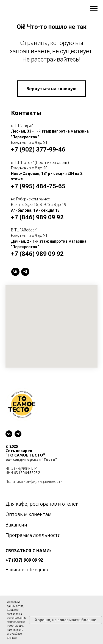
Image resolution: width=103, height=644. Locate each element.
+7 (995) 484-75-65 (38, 186)
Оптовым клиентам (28, 514)
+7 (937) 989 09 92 (24, 560)
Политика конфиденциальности (34, 481)
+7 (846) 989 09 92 (37, 217)
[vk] (9, 434)
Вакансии (16, 525)
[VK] (15, 272)
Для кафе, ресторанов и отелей (42, 504)
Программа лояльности (33, 535)
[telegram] (25, 272)
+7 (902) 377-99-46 (38, 149)
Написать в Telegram (27, 570)
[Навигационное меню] (94, 9)
